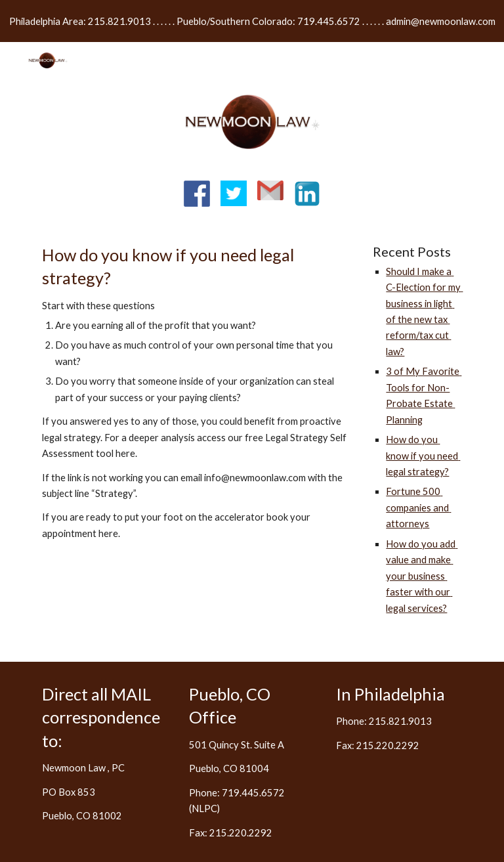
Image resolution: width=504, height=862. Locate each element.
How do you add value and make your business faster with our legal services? (422, 576)
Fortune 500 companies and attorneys (418, 507)
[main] (197, 405)
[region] (252, 21)
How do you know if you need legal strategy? (423, 456)
